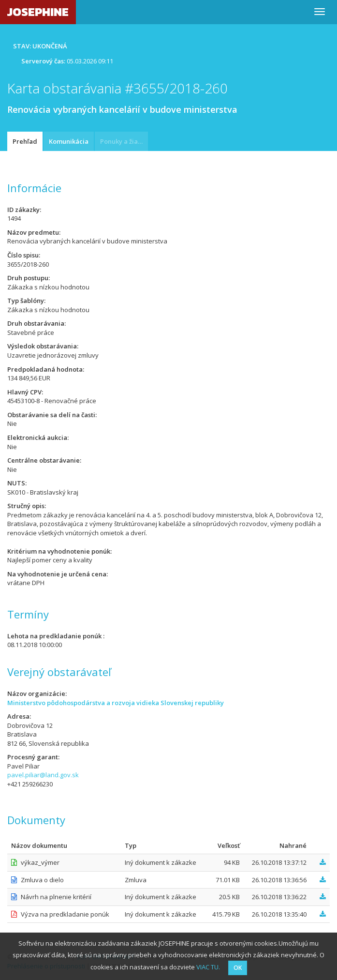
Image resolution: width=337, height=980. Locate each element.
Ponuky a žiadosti (124, 141)
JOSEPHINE (38, 12)
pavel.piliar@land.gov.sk (43, 775)
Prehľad (25, 141)
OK (238, 968)
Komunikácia (69, 141)
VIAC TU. (208, 967)
